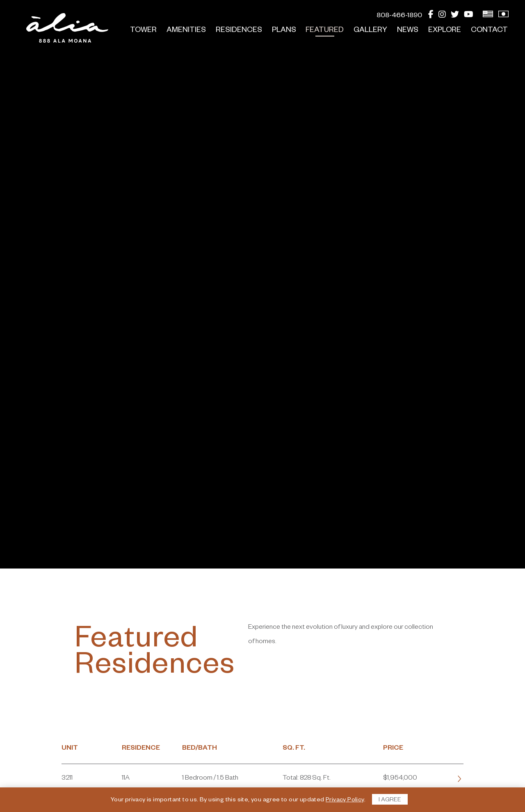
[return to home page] (67, 28)
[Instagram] (442, 16)
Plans (284, 31)
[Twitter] (455, 16)
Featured (325, 31)
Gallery (370, 31)
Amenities (186, 31)
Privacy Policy (345, 801)
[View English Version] (488, 16)
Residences (239, 31)
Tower (143, 31)
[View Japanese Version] (503, 16)
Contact (489, 31)
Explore (445, 31)
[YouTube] (469, 16)
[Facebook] (431, 16)
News (408, 31)
